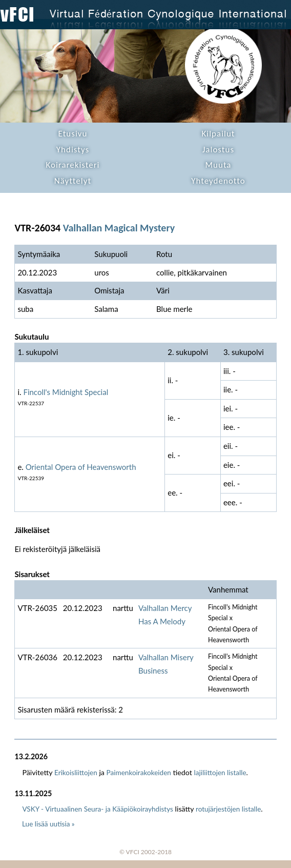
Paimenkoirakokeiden (139, 773)
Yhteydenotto (218, 181)
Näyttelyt (73, 181)
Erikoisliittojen (76, 773)
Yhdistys (73, 150)
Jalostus (218, 150)
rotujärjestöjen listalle (228, 809)
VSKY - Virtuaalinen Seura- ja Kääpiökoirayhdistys (98, 809)
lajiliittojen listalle (220, 773)
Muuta (219, 165)
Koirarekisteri (72, 165)
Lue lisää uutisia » (48, 824)
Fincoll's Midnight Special (66, 392)
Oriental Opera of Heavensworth (81, 467)
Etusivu (73, 134)
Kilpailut (218, 134)
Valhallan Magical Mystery (119, 228)
